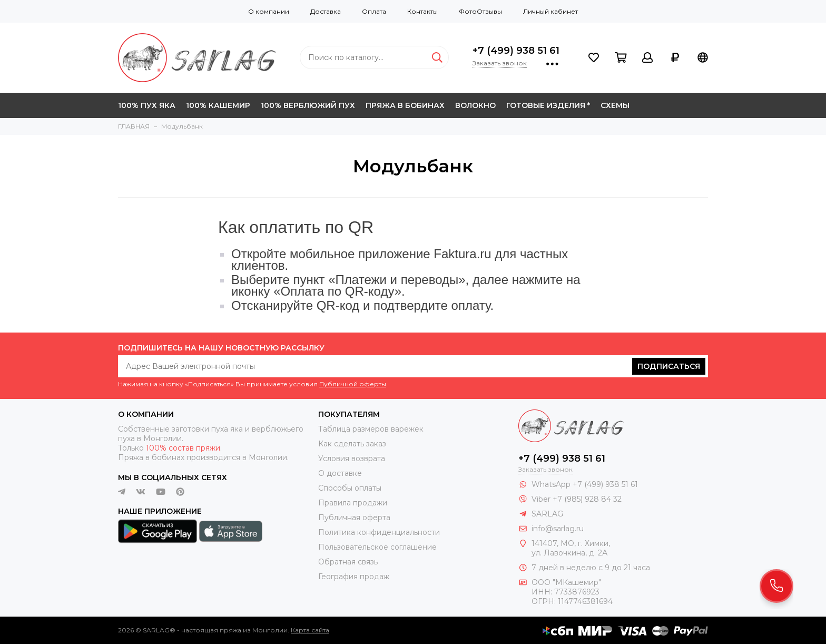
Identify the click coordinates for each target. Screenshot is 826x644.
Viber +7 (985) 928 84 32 (577, 499)
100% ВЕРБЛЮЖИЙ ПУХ (308, 105)
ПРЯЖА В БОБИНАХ (405, 105)
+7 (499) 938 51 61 (516, 51)
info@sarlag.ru (558, 529)
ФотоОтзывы (480, 11)
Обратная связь (348, 562)
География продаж (354, 577)
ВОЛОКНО (475, 105)
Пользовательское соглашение (377, 547)
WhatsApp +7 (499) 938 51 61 (585, 484)
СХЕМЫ (615, 105)
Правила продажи (353, 503)
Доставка (326, 11)
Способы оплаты (350, 488)
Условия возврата (352, 458)
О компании (269, 11)
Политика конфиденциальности (379, 532)
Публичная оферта (354, 518)
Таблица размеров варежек (371, 429)
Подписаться (669, 366)
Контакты (422, 11)
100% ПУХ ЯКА (147, 105)
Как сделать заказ (352, 444)
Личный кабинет (550, 11)
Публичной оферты (353, 384)
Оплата (374, 11)
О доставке (340, 473)
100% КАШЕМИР (218, 105)
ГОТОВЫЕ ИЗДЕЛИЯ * (548, 105)
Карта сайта (310, 630)
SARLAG (547, 514)
